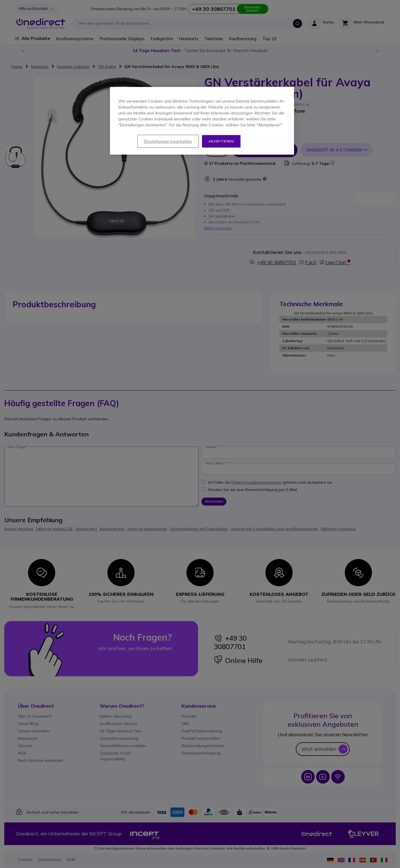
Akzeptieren (221, 141)
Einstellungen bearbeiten (168, 141)
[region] (202, 121)
